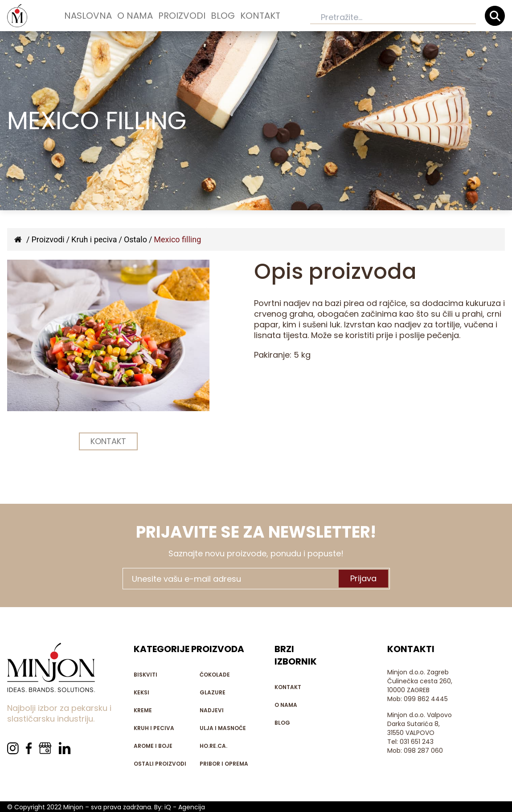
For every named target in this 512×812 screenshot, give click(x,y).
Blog (223, 16)
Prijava (363, 578)
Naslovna (88, 16)
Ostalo (135, 239)
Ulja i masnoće (223, 728)
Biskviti (145, 675)
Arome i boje (153, 746)
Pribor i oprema (224, 764)
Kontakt (260, 16)
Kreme (143, 710)
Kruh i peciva (94, 239)
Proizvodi (182, 16)
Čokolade (215, 675)
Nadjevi (212, 710)
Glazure (213, 692)
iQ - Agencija (185, 807)
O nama (135, 16)
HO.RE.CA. (213, 746)
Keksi (141, 692)
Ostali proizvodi (160, 764)
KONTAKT (108, 441)
